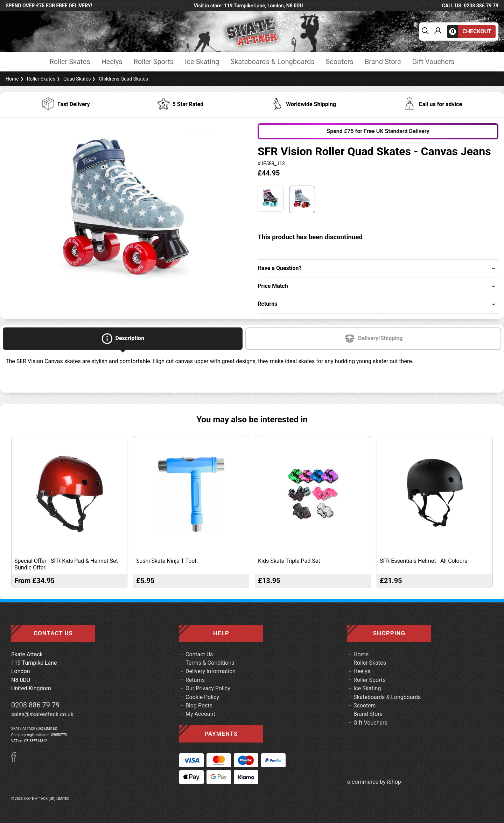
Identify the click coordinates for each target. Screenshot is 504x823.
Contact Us (199, 654)
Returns (195, 680)
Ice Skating (202, 62)
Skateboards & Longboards (272, 62)
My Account (200, 714)
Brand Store (383, 62)
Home (12, 79)
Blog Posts (199, 706)
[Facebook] (16, 760)
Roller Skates (70, 62)
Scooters (339, 62)
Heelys (112, 62)
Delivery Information (211, 671)
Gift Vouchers (433, 62)
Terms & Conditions (210, 663)
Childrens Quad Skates (119, 79)
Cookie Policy (202, 697)
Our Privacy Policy (208, 688)
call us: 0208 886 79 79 (470, 6)
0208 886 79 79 (36, 705)
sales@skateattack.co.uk (42, 714)
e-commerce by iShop (374, 782)
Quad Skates (73, 79)
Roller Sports (154, 62)
